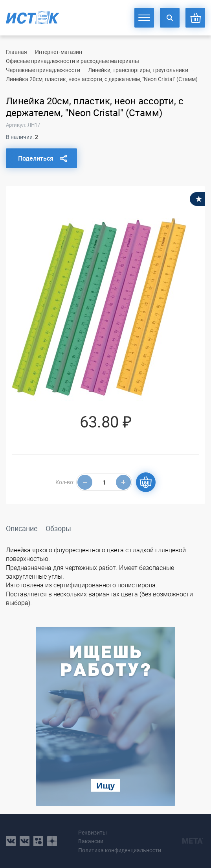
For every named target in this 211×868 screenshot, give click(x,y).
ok (38, 841)
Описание (22, 528)
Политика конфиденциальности (120, 850)
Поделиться (36, 158)
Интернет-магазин (59, 52)
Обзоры (58, 528)
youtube (52, 841)
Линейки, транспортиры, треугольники (138, 70)
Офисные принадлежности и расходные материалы (72, 61)
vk (11, 841)
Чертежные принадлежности (43, 70)
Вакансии (91, 841)
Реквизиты (93, 832)
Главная (17, 52)
